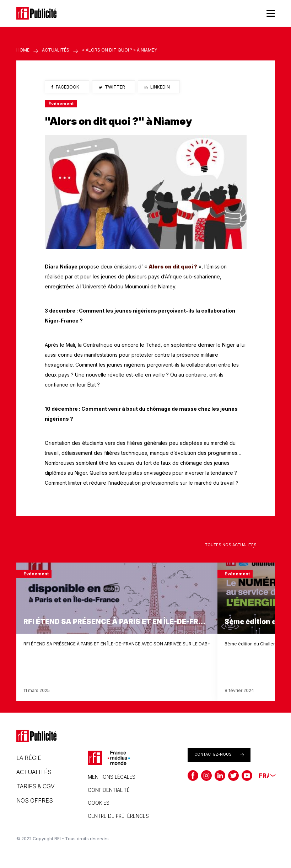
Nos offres (35, 800)
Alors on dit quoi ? (173, 267)
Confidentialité (109, 790)
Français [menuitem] (264, 776)
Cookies (99, 803)
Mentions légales (112, 777)
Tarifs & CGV (36, 786)
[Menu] (271, 13)
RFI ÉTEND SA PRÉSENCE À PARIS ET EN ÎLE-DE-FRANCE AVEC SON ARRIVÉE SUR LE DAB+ (117, 644)
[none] (264, 776)
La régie (29, 758)
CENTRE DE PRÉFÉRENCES (118, 816)
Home (23, 50)
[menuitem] (264, 776)
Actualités (56, 50)
